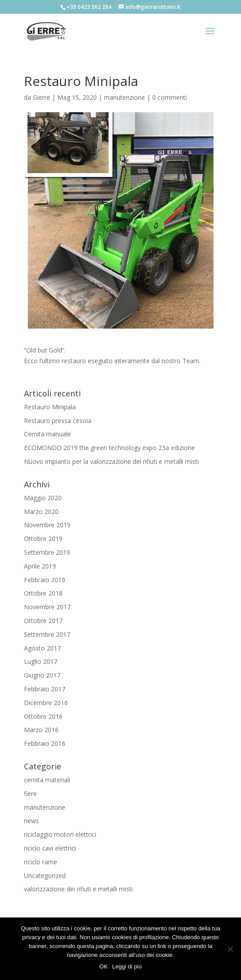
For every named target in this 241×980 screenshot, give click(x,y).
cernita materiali (47, 780)
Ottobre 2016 (43, 716)
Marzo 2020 (41, 512)
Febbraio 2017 (45, 689)
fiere (30, 794)
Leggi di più (127, 966)
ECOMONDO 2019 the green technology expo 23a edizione (109, 448)
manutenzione (124, 97)
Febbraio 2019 (45, 580)
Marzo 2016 (41, 730)
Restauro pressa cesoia (58, 421)
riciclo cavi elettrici (50, 848)
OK (104, 966)
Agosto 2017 (42, 648)
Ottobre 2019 (43, 539)
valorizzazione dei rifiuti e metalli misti (78, 889)
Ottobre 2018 (43, 593)
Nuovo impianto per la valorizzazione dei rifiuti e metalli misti (111, 461)
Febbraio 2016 (45, 743)
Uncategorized (45, 876)
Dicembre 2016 (46, 703)
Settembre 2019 (47, 552)
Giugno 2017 (42, 675)
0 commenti (170, 97)
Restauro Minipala (50, 407)
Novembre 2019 (47, 525)
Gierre (41, 97)
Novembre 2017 (47, 607)
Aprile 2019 (40, 566)
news (32, 821)
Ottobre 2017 (43, 621)
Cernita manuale (47, 434)
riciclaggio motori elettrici (60, 834)
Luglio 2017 (41, 661)
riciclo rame (41, 862)
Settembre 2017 (47, 634)
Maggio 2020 (43, 498)
